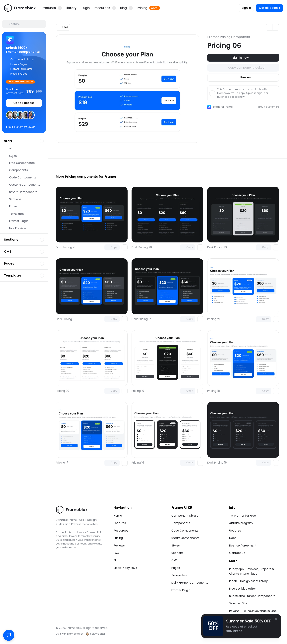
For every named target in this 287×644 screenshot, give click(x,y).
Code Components (185, 531)
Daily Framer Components (190, 583)
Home (118, 516)
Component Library (185, 516)
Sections (177, 553)
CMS (174, 560)
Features (120, 523)
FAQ (116, 553)
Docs (233, 538)
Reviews (119, 546)
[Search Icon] (24, 24)
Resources (121, 531)
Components (181, 523)
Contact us (237, 553)
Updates (235, 531)
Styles (176, 546)
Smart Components (185, 538)
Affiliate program (241, 523)
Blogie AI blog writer (243, 589)
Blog (116, 560)
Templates (179, 575)
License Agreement (243, 546)
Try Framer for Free (243, 516)
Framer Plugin (181, 590)
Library (71, 8)
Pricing (118, 538)
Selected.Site (238, 603)
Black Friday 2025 (125, 568)
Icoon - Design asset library (248, 581)
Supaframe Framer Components (252, 596)
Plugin (85, 8)
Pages (176, 568)
